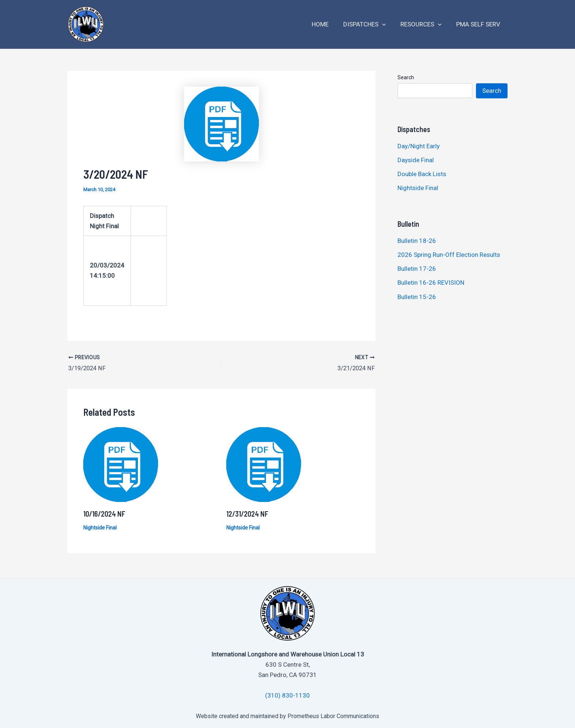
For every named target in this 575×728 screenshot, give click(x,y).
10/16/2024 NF (104, 513)
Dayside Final (416, 160)
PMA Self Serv (479, 24)
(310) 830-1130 (287, 695)
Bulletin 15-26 (417, 297)
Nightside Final (100, 527)
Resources (424, 24)
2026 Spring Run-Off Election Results (449, 255)
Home (328, 24)
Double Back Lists (423, 174)
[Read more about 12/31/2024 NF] (264, 463)
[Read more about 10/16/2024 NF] (121, 463)
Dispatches (370, 24)
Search (406, 77)
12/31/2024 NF (247, 513)
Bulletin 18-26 (417, 241)
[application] (388, 24)
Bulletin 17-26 (417, 269)
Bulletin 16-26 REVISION (431, 283)
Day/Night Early (419, 146)
